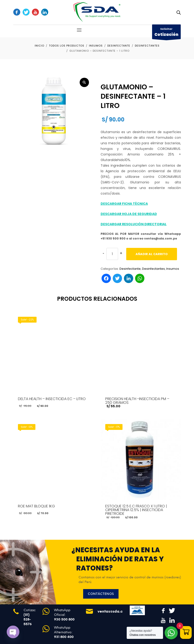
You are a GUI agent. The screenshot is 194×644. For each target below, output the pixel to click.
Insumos (173, 269)
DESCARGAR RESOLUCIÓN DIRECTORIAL (134, 224)
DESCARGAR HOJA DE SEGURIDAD (129, 214)
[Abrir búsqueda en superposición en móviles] (179, 13)
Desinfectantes (153, 269)
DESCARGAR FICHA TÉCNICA (124, 204)
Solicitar (166, 33)
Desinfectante (130, 269)
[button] (84, 82)
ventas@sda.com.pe (116, 611)
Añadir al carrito (152, 254)
